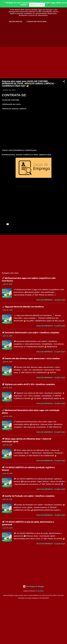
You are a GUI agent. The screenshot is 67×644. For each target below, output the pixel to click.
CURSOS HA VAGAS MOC (37, 22)
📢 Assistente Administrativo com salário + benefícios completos (31, 333)
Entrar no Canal (37, 5)
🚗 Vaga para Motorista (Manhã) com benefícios (23, 307)
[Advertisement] (28, 34)
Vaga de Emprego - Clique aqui (51, 300)
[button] (64, 82)
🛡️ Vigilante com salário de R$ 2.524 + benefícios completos (28, 384)
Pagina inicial (16, 22)
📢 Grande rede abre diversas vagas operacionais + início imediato (31, 358)
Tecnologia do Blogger (33, 586)
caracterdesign (40, 591)
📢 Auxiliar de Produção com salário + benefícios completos (28, 496)
